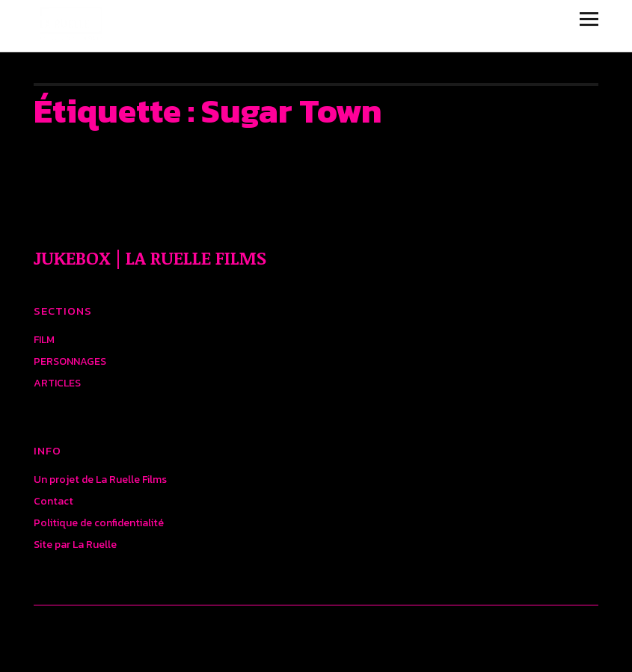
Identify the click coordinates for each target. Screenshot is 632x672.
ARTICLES (57, 383)
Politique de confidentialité (99, 523)
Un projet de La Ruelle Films (100, 480)
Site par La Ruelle (75, 545)
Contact (53, 501)
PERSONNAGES (70, 361)
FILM (44, 340)
